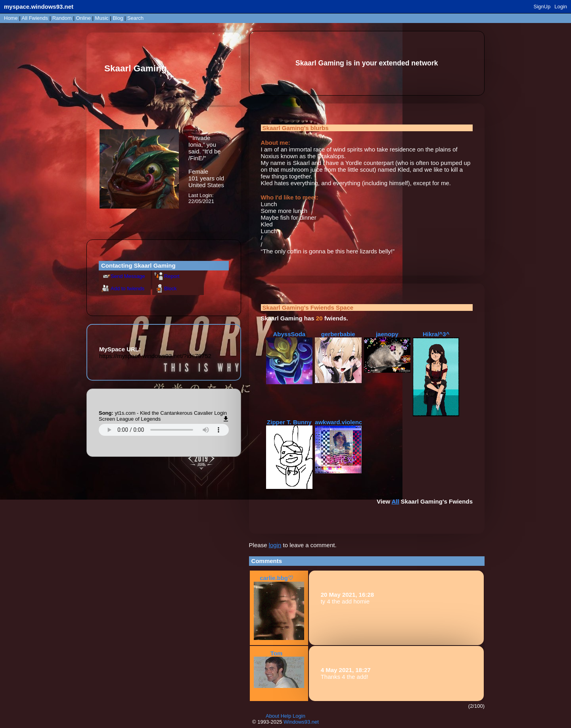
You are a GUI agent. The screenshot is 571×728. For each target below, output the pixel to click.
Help (286, 716)
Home (11, 18)
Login (561, 7)
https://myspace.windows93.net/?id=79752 (155, 356)
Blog (118, 18)
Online (83, 18)
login (275, 545)
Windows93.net (301, 722)
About (272, 716)
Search (135, 18)
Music (102, 18)
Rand (62, 18)
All (35, 18)
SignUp (542, 7)
